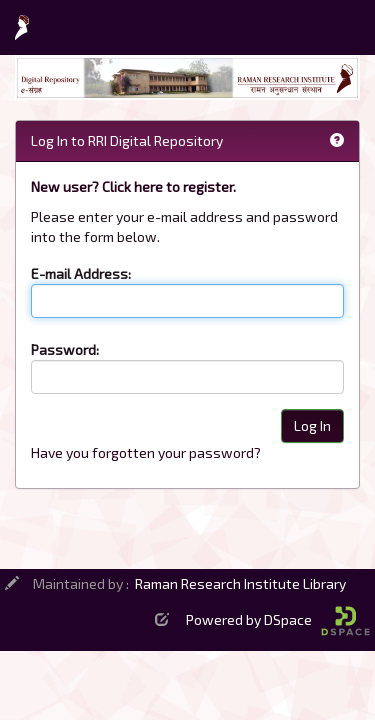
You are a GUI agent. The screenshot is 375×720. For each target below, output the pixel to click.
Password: (65, 349)
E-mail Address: (81, 273)
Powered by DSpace (278, 619)
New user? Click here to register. (133, 186)
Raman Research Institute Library (240, 583)
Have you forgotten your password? (146, 452)
